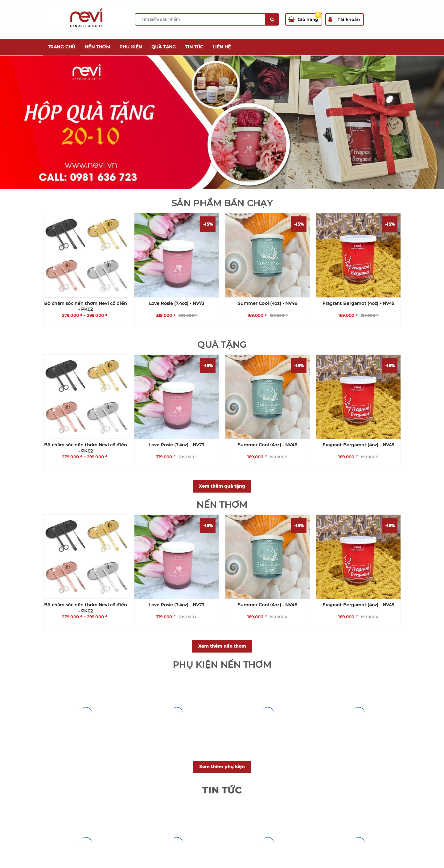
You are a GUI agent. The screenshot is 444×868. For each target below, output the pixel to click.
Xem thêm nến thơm (222, 646)
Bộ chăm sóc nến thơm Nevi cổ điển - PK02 (86, 306)
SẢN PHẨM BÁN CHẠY (222, 203)
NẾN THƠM (222, 505)
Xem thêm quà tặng (222, 486)
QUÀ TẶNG (222, 345)
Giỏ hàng (305, 18)
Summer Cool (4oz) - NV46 (267, 303)
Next (438, 123)
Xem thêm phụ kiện (222, 767)
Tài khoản (344, 19)
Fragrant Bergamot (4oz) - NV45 (358, 303)
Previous (6, 123)
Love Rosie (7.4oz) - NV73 (177, 303)
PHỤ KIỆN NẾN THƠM (222, 665)
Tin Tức (222, 790)
